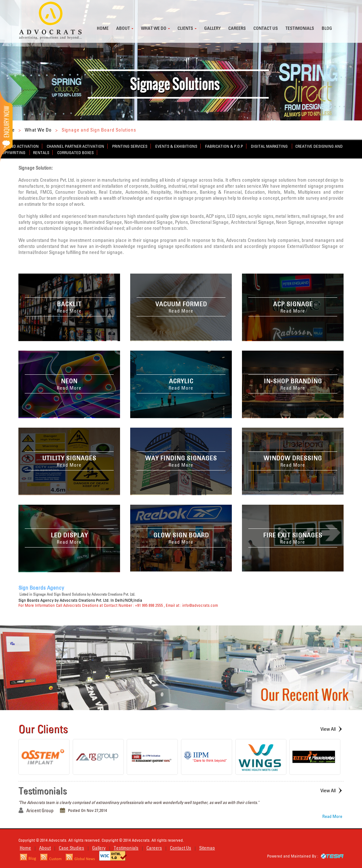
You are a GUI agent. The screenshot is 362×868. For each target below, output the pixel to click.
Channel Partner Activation (75, 146)
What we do (154, 28)
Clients (185, 28)
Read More (332, 816)
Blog (327, 28)
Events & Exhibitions (176, 146)
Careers (237, 28)
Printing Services (130, 146)
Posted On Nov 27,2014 (87, 810)
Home (103, 28)
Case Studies (71, 848)
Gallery (212, 28)
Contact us (266, 28)
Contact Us (181, 848)
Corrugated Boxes (75, 152)
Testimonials (300, 28)
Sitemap (207, 848)
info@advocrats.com (200, 605)
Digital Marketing (270, 146)
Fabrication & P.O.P (224, 146)
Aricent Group (40, 810)
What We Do (38, 130)
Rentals (41, 152)
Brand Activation (21, 146)
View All (328, 729)
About (123, 28)
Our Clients (43, 729)
